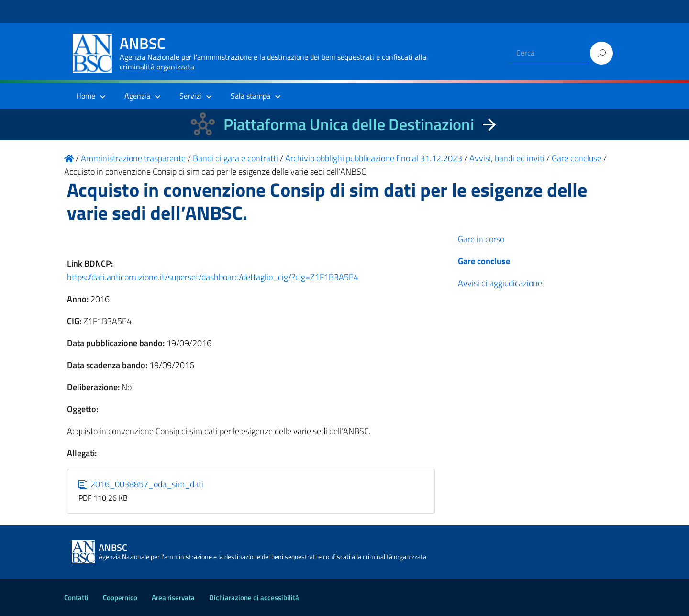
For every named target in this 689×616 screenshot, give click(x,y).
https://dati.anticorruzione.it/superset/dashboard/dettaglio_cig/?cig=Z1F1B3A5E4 (213, 277)
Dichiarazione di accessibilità (254, 598)
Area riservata (173, 598)
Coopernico (120, 598)
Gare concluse (484, 261)
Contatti (76, 598)
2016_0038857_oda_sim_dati (141, 484)
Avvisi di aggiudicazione (500, 283)
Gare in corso (481, 239)
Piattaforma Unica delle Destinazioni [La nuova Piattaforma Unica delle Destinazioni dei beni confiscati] (349, 124)
